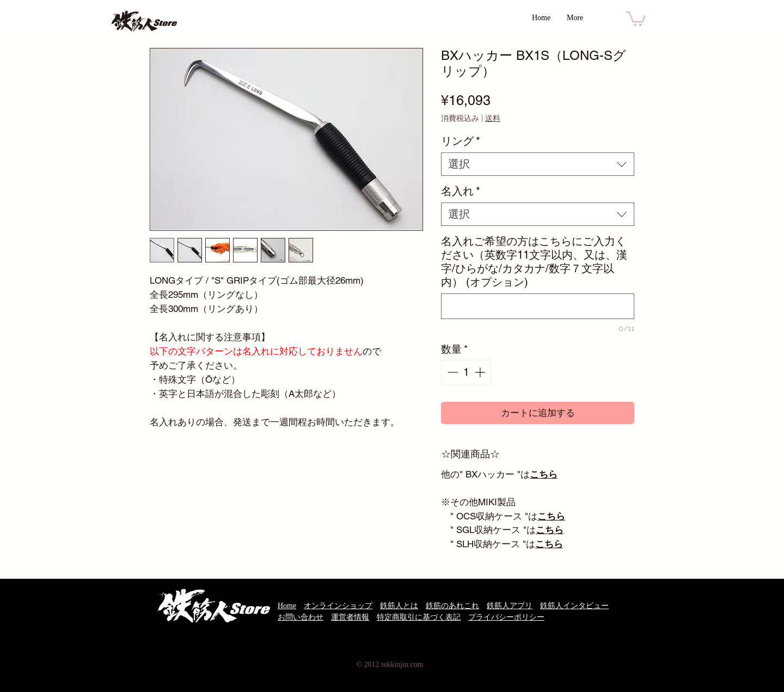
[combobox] (538, 164)
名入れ (461, 191)
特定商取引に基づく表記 (419, 617)
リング (461, 141)
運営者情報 (350, 617)
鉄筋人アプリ (510, 606)
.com (416, 665)
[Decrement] (452, 372)
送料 (493, 118)
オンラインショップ (338, 606)
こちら (551, 516)
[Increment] (481, 372)
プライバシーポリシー (506, 617)
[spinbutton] (466, 372)
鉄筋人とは (399, 606)
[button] (636, 18)
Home (287, 606)
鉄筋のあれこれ (452, 606)
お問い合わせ (301, 617)
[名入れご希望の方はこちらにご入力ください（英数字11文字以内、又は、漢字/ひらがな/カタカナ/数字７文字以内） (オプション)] (538, 306)
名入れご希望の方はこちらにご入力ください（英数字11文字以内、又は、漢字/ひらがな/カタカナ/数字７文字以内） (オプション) (534, 262)
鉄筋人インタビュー (574, 606)
